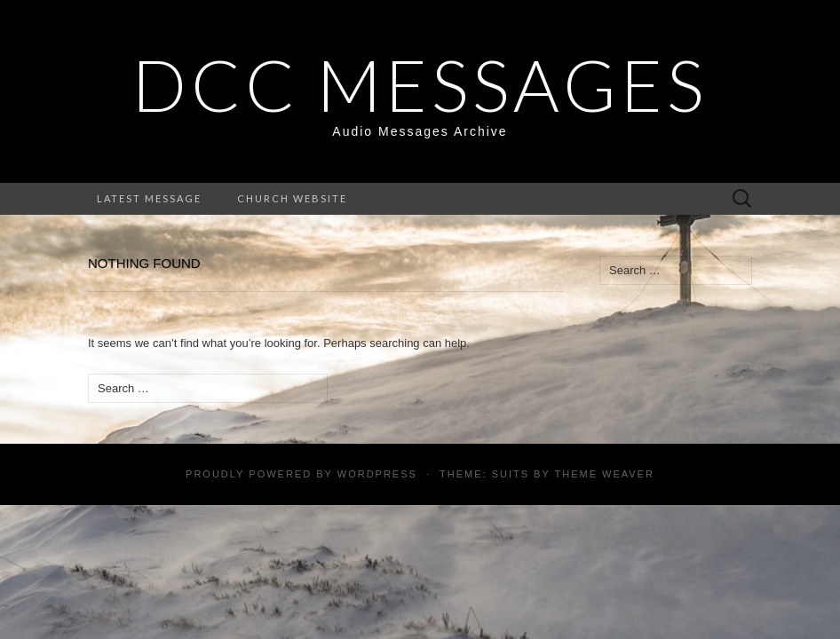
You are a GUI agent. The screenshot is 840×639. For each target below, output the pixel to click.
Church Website (292, 198)
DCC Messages (420, 84)
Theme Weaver (604, 474)
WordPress (377, 474)
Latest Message (149, 198)
